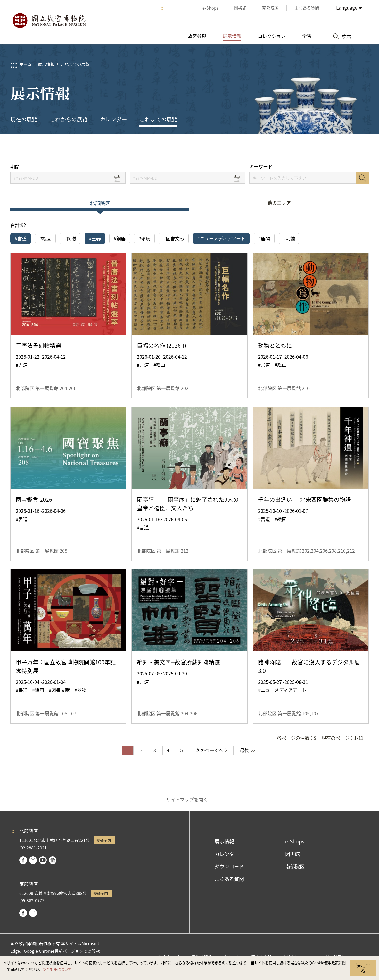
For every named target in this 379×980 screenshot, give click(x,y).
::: (161, 8)
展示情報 (46, 64)
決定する (363, 968)
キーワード (261, 167)
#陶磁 (70, 238)
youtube (43, 860)
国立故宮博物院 (49, 21)
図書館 (293, 854)
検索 (362, 178)
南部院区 (295, 866)
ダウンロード (229, 866)
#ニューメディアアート (221, 238)
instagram (33, 860)
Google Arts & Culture (53, 860)
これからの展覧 (69, 119)
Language (347, 7)
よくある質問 (229, 879)
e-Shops (295, 841)
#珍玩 (144, 238)
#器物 (264, 238)
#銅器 (120, 238)
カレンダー (114, 119)
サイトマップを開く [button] (187, 799)
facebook (23, 860)
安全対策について (57, 969)
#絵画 (45, 238)
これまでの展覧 (75, 64)
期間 (15, 167)
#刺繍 (289, 238)
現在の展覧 (24, 119)
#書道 (21, 238)
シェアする (318, 149)
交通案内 (104, 840)
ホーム (26, 64)
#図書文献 (174, 238)
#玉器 (95, 238)
